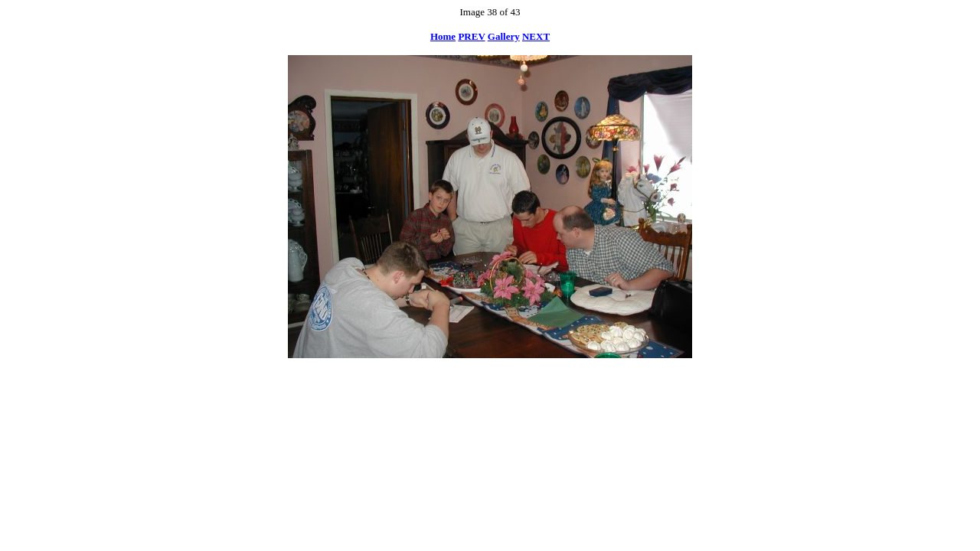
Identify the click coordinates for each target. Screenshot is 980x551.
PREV (471, 36)
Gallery (504, 36)
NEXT (536, 36)
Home (443, 36)
